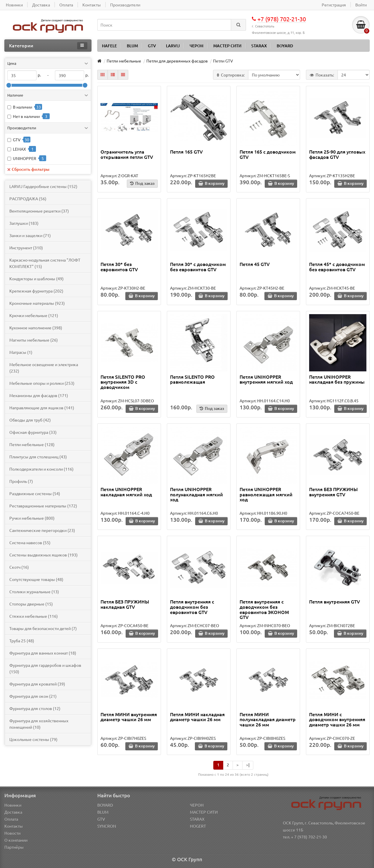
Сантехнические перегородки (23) (42, 530)
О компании (16, 840)
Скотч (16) (19, 567)
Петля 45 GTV (255, 264)
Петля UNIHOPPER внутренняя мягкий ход (266, 379)
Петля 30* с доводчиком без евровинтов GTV (198, 267)
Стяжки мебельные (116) (34, 616)
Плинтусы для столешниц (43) (38, 457)
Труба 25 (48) (22, 641)
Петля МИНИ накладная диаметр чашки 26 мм (197, 717)
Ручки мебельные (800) (32, 518)
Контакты (14, 826)
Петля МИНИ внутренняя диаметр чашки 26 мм (129, 717)
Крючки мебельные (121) (34, 315)
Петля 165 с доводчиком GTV (268, 154)
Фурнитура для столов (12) (35, 708)
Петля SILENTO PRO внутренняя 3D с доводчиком (123, 382)
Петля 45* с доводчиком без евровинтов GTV (337, 267)
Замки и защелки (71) (30, 235)
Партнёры (14, 847)
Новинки (13, 805)
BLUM (132, 46)
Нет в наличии (26, 116)
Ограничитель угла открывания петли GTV (127, 154)
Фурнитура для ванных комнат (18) (43, 653)
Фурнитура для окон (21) (33, 696)
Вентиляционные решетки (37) (39, 211)
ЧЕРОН (196, 46)
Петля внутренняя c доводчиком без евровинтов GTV (192, 607)
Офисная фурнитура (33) (33, 432)
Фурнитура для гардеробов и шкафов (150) (45, 668)
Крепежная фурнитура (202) (36, 291)
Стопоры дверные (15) (31, 604)
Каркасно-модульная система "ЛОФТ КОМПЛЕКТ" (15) (45, 263)
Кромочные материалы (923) (37, 303)
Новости (12, 833)
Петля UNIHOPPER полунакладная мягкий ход (196, 494)
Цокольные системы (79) (33, 739)
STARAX (259, 46)
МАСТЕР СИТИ (227, 46)
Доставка (13, 812)
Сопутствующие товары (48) (36, 579)
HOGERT (198, 826)
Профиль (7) (21, 481)
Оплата (11, 819)
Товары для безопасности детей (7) (43, 628)
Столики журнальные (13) (34, 592)
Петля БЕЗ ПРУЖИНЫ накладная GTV (125, 604)
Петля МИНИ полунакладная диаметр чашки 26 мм (268, 719)
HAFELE (109, 46)
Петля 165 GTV (186, 152)
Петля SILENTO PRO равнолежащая (192, 379)
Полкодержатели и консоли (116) (41, 469)
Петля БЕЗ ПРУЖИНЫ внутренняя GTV (333, 492)
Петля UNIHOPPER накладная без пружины (337, 379)
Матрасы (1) (21, 352)
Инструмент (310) (26, 248)
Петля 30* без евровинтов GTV (119, 267)
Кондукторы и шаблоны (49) (37, 279)
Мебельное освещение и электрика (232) (44, 368)
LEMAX (19, 149)
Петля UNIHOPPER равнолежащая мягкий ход (266, 494)
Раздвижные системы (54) (35, 493)
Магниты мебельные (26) (34, 340)
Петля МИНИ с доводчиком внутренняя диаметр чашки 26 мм (337, 719)
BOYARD (285, 46)
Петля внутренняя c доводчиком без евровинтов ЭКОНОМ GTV (264, 609)
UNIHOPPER (25, 158)
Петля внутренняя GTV (335, 601)
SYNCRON (107, 826)
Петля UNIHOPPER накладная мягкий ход (126, 492)
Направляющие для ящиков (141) (42, 408)
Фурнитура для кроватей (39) (37, 684)
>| (248, 765)
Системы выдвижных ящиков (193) (44, 555)
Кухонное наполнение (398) (36, 328)
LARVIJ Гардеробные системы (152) (43, 186)
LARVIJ (173, 46)
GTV (152, 46)
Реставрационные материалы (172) (43, 506)
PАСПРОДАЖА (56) (28, 199)
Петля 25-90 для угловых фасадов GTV (337, 154)
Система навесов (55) (30, 542)
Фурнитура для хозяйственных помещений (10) (39, 724)
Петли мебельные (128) (32, 444)
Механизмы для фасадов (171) (39, 395)
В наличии (22, 107)
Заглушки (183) (24, 223)
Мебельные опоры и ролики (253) (42, 383)
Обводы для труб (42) (30, 420)
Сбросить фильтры (28, 169)
